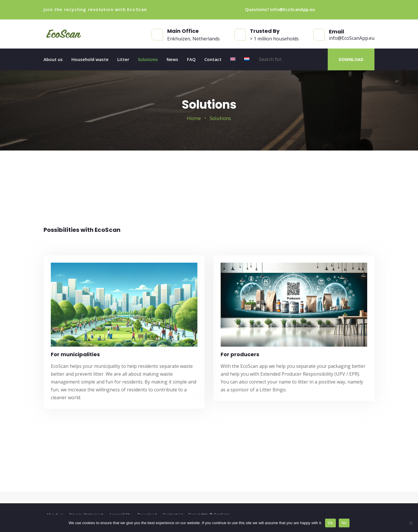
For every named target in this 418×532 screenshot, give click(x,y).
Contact (213, 59)
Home (194, 118)
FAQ (191, 59)
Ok (330, 523)
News (172, 59)
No (344, 523)
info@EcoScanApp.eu (293, 9)
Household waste (90, 59)
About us (53, 59)
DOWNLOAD (351, 59)
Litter (123, 59)
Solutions (148, 59)
